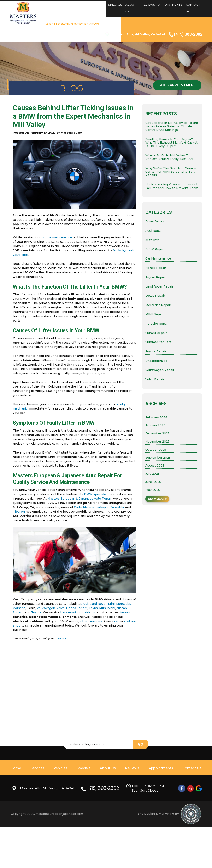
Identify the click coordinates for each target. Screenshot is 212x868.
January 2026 (155, 425)
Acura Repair (155, 221)
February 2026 (156, 418)
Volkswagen (46, 608)
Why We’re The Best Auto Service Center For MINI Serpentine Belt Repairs (171, 172)
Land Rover (98, 604)
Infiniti (82, 608)
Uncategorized (156, 361)
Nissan (122, 608)
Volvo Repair (155, 380)
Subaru (18, 612)
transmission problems (78, 612)
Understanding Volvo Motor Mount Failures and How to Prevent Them (172, 186)
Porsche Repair (157, 324)
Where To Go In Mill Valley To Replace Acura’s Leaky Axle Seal (169, 157)
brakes (125, 612)
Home (66, 5)
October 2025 (156, 450)
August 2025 (155, 466)
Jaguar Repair (156, 277)
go (141, 744)
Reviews (148, 5)
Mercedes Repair (158, 305)
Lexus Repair (155, 296)
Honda (71, 608)
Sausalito (117, 507)
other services (91, 621)
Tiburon (19, 512)
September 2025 (158, 458)
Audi (85, 604)
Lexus (93, 608)
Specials (115, 5)
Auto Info (152, 240)
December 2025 (157, 433)
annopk (62, 638)
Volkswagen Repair (160, 370)
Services (80, 5)
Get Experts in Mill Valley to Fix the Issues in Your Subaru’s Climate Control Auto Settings (172, 126)
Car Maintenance (158, 259)
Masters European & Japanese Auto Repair (80, 499)
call (117, 621)
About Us (108, 768)
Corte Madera (84, 507)
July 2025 (152, 474)
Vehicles (98, 5)
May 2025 (153, 490)
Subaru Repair (156, 333)
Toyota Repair (156, 352)
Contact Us (192, 768)
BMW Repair (155, 249)
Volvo (61, 608)
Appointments (170, 5)
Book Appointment (177, 85)
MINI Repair (154, 314)
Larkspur (102, 507)
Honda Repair (156, 268)
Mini (111, 604)
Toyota (36, 612)
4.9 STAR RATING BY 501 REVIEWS (73, 24)
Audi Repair (154, 231)
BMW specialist (96, 494)
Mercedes (124, 604)
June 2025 (153, 482)
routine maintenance (56, 237)
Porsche (19, 608)
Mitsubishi (107, 608)
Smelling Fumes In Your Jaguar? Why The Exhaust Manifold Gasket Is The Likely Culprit (171, 143)
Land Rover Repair (159, 287)
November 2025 (157, 442)
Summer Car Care (158, 342)
